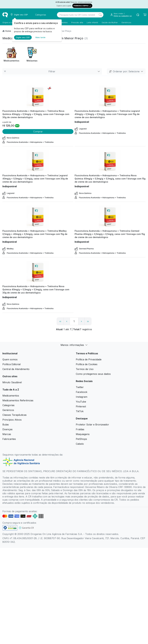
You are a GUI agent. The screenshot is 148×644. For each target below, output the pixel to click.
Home (8, 31)
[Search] (100, 15)
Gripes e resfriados (11, 22)
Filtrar (52, 71)
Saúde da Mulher (110, 22)
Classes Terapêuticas (14, 415)
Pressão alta (77, 22)
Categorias (8, 405)
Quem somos (10, 359)
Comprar (38, 132)
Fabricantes (9, 439)
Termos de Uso (85, 369)
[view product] (38, 97)
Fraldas (80, 429)
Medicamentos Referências (18, 400)
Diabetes (64, 22)
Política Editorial (11, 364)
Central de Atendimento (16, 369)
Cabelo (80, 444)
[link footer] (10, 528)
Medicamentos (11, 396)
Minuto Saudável (12, 382)
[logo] (5, 15)
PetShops (81, 439)
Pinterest (81, 406)
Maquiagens (83, 434)
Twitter (80, 387)
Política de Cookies (87, 364)
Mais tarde (40, 37)
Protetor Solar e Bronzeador (92, 425)
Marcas (7, 434)
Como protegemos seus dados (93, 374)
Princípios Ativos (12, 420)
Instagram (82, 397)
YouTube (81, 402)
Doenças (7, 429)
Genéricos (126, 22)
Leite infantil (92, 22)
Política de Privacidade (89, 359)
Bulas (6, 425)
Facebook (82, 392)
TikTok (80, 411)
